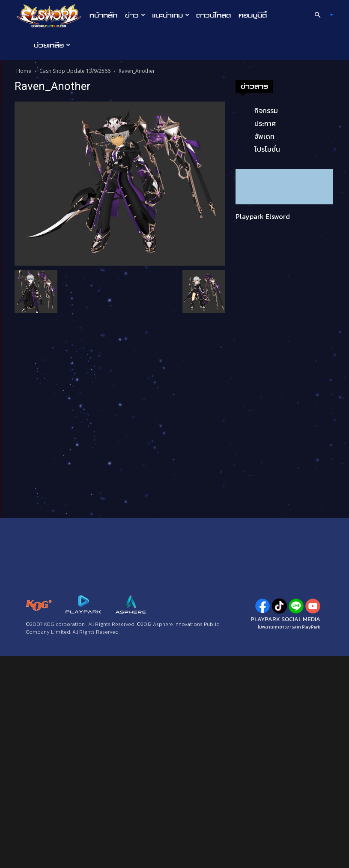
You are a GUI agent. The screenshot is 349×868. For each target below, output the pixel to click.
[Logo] (51, 15)
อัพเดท (264, 136)
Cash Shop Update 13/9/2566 (75, 71)
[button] (320, 15)
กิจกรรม (266, 111)
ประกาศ (265, 123)
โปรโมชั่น (267, 149)
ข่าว (135, 15)
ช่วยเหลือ (52, 45)
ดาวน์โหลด (213, 15)
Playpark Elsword (263, 216)
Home (24, 71)
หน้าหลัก (103, 15)
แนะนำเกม (171, 15)
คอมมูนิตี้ (253, 15)
